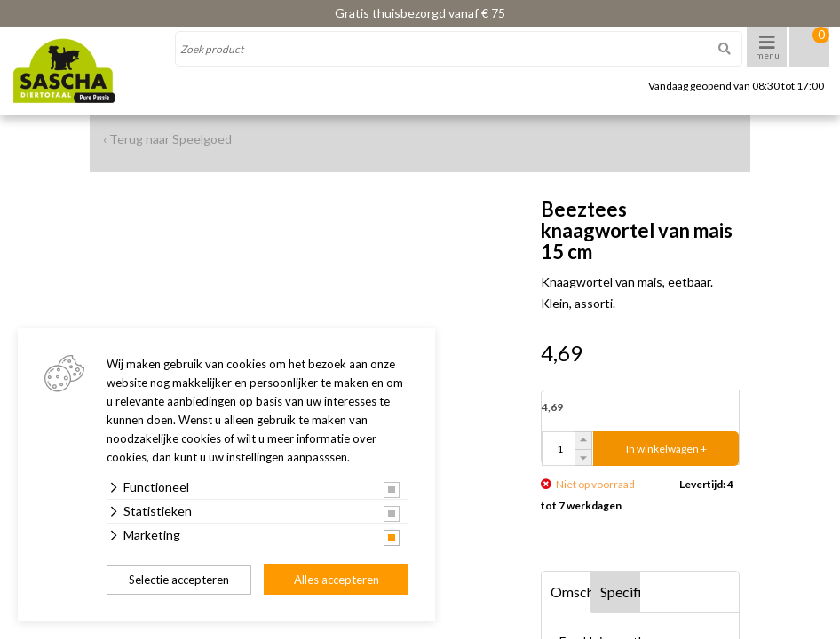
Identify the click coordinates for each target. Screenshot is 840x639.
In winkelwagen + (666, 449)
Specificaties (621, 592)
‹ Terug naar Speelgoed (167, 139)
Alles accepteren (337, 580)
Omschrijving (571, 592)
